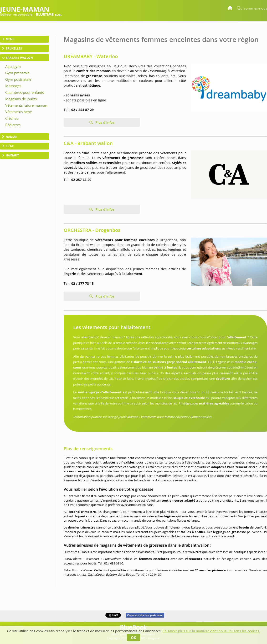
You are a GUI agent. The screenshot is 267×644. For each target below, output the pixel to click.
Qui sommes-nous (252, 8)
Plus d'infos (104, 122)
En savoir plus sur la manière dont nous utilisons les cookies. (211, 631)
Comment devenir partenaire (145, 615)
